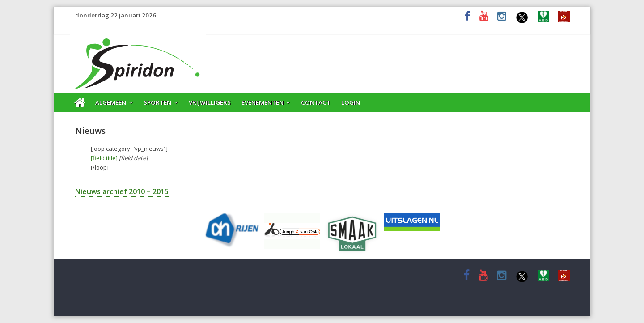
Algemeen (111, 102)
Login (351, 102)
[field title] (104, 158)
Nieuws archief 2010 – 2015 (122, 191)
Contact (316, 102)
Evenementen (263, 102)
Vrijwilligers (210, 102)
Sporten (157, 102)
